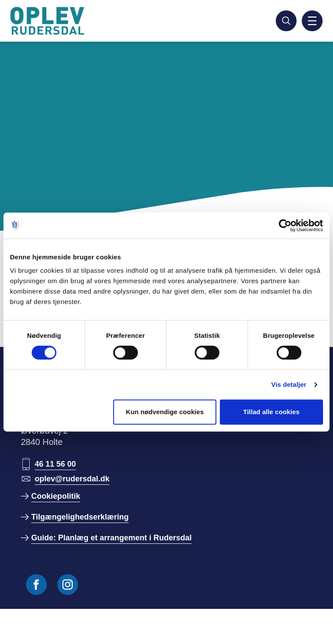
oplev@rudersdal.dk (72, 479)
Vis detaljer (289, 384)
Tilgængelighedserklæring (80, 517)
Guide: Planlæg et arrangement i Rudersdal (111, 538)
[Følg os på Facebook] (36, 585)
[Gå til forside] (49, 21)
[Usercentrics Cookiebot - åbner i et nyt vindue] (285, 226)
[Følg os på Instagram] (68, 585)
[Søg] (286, 21)
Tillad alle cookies (271, 412)
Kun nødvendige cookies (165, 412)
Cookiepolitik (56, 496)
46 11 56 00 (55, 464)
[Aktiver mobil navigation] (312, 21)
